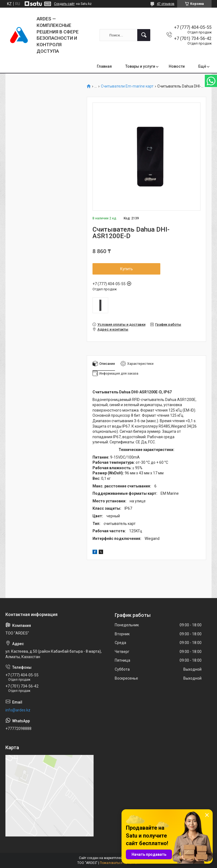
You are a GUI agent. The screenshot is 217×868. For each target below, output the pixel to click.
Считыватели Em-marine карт (127, 86)
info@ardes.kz (18, 710)
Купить (127, 269)
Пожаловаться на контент (120, 863)
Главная (104, 66)
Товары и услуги (140, 66)
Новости (177, 66)
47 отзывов (166, 4)
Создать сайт (64, 4)
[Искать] (144, 35)
